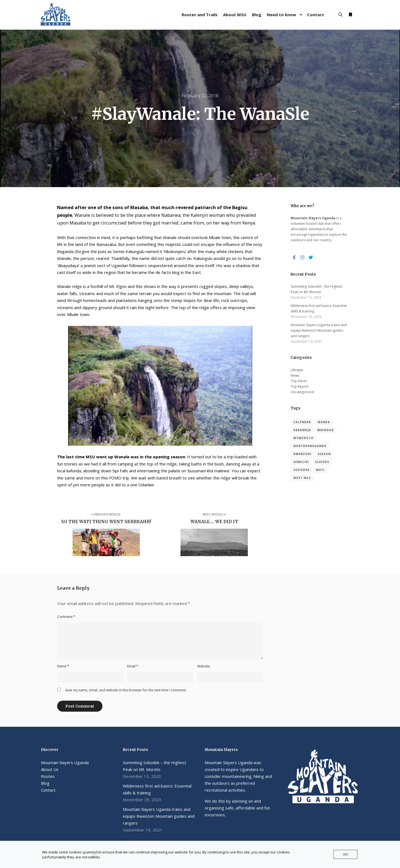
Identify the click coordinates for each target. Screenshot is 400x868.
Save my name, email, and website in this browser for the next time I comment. (126, 690)
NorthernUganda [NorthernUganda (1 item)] (310, 446)
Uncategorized (302, 392)
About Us (50, 769)
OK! (345, 854)
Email (133, 666)
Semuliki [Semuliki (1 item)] (301, 462)
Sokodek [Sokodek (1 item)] (302, 470)
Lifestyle (297, 370)
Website (204, 666)
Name (63, 666)
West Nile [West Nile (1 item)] (302, 478)
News (295, 375)
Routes (48, 776)
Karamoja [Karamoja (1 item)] (302, 430)
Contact (48, 790)
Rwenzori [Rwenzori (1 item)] (302, 454)
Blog (45, 783)
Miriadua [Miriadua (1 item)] (326, 430)
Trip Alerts (299, 381)
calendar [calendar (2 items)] (302, 422)
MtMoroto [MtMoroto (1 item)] (304, 438)
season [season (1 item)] (324, 454)
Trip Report (300, 386)
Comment (66, 617)
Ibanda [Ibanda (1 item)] (324, 422)
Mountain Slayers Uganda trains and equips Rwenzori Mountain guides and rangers (319, 330)
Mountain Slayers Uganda (65, 762)
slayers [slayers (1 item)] (322, 462)
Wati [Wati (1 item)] (320, 470)
